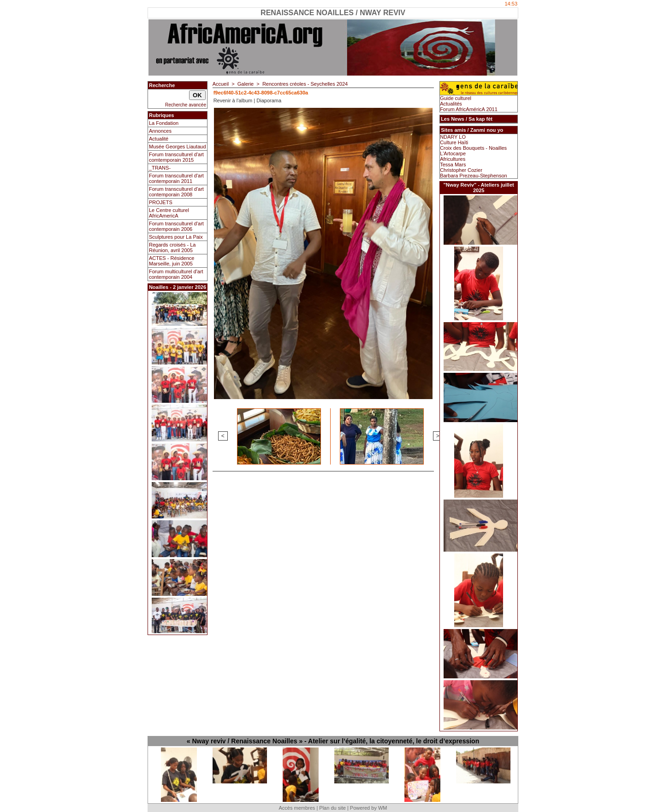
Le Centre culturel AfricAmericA (169, 213)
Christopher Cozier (461, 170)
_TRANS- (160, 168)
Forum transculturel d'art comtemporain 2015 (176, 157)
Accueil (221, 84)
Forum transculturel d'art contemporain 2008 (176, 192)
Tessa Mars (453, 165)
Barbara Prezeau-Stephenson (474, 176)
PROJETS (161, 202)
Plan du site (332, 808)
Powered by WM (369, 808)
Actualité (159, 139)
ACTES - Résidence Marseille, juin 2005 (172, 261)
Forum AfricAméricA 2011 (469, 109)
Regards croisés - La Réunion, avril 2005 (172, 247)
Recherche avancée (186, 105)
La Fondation (164, 123)
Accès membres (297, 808)
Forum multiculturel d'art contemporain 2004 (176, 274)
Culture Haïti (454, 142)
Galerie (246, 84)
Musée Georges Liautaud (178, 147)
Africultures (453, 159)
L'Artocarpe (453, 153)
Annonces (160, 131)
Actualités (451, 104)
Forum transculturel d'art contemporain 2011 (176, 178)
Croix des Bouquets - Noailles (473, 148)
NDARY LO (453, 137)
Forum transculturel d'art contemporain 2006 (176, 226)
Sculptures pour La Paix (176, 237)
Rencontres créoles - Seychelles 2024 (305, 84)
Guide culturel (456, 98)
